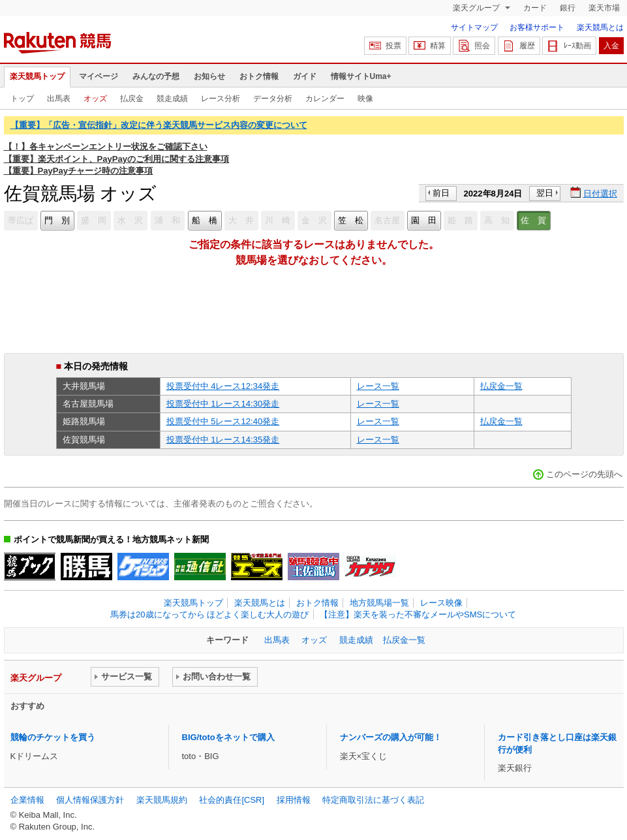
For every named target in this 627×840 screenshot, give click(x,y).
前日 (441, 193)
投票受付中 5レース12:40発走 (223, 421)
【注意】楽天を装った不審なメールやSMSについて (418, 614)
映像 (365, 99)
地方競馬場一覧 (379, 603)
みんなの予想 (156, 76)
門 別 (57, 220)
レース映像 (441, 603)
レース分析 (221, 99)
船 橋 (205, 220)
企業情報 (27, 800)
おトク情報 (259, 76)
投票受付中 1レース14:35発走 (223, 440)
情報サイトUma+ (361, 76)
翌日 (545, 193)
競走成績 (172, 99)
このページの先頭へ (584, 474)
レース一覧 (378, 386)
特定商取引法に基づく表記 (373, 800)
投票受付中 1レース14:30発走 (223, 404)
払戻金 (132, 99)
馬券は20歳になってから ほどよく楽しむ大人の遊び (209, 614)
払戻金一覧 (501, 386)
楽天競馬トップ (37, 76)
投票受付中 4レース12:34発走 (223, 386)
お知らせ (209, 76)
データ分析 (273, 99)
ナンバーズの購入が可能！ (391, 737)
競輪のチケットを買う (53, 737)
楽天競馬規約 (162, 800)
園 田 (424, 220)
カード (535, 8)
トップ (22, 99)
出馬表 (59, 99)
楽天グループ (477, 8)
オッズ (95, 99)
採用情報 (294, 800)
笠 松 (351, 220)
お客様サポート (537, 27)
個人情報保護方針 (90, 800)
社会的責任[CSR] (232, 800)
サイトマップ (474, 27)
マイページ (99, 76)
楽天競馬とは (600, 27)
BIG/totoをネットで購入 (228, 737)
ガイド (305, 76)
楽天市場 (604, 8)
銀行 (568, 8)
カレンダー (325, 99)
